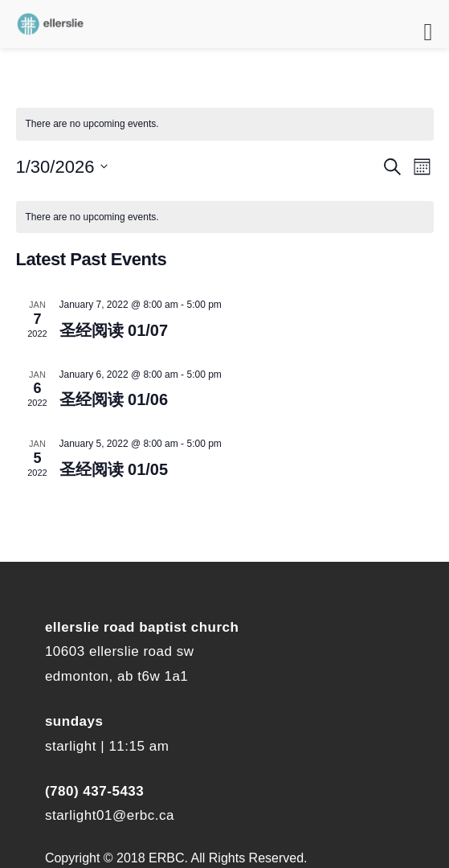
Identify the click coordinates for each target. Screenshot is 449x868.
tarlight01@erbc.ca (113, 815)
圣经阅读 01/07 (114, 330)
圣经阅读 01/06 (114, 399)
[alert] (225, 124)
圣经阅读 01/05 (114, 469)
